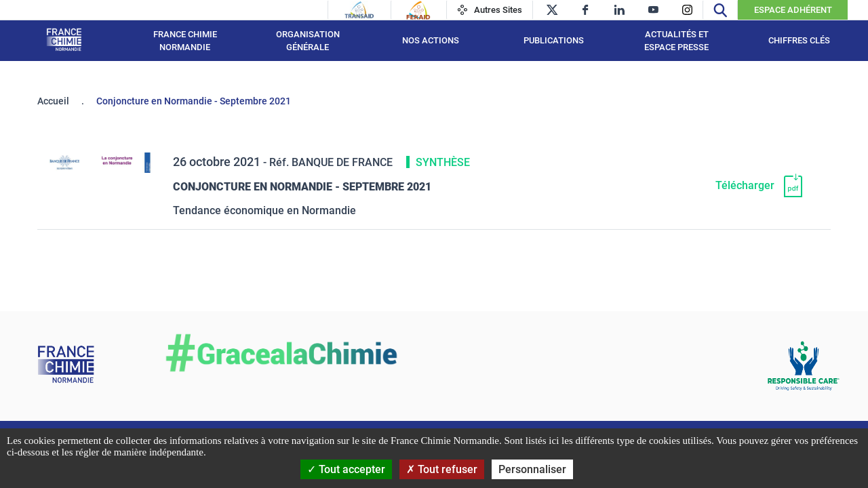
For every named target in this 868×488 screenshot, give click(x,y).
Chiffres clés (799, 40)
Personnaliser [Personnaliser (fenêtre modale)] (532, 469)
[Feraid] (418, 10)
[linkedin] (619, 10)
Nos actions (431, 40)
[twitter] (552, 10)
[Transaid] (359, 10)
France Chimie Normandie (185, 41)
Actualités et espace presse (676, 41)
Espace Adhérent (793, 10)
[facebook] (586, 10)
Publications (554, 40)
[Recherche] (720, 10)
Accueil (53, 101)
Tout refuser (442, 469)
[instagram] (687, 10)
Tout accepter (346, 469)
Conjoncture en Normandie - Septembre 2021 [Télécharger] (302, 187)
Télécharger (745, 185)
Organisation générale (308, 41)
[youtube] (653, 10)
